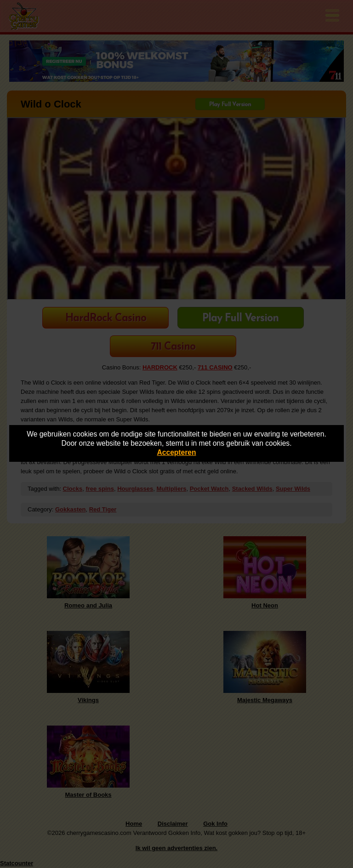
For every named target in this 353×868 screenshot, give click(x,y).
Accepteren (177, 452)
